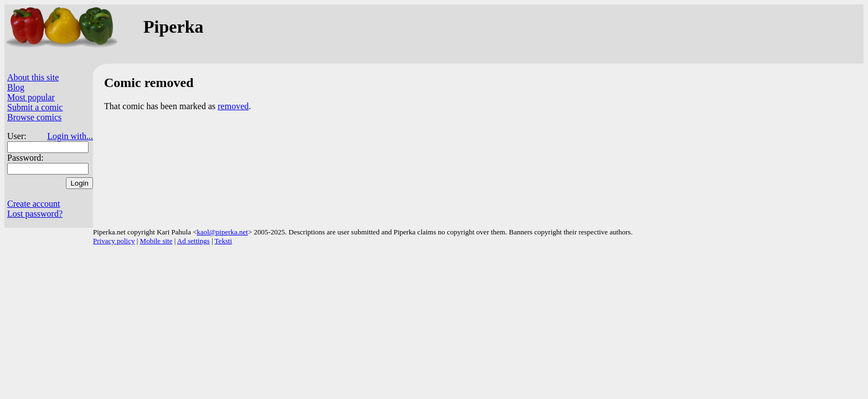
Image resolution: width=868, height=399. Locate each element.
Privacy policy (114, 241)
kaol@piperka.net (222, 232)
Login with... (70, 136)
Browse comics (34, 117)
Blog (16, 87)
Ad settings (193, 241)
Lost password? (35, 214)
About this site (33, 77)
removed (233, 106)
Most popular (31, 97)
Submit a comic (35, 107)
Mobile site (156, 241)
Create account (34, 204)
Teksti (224, 241)
